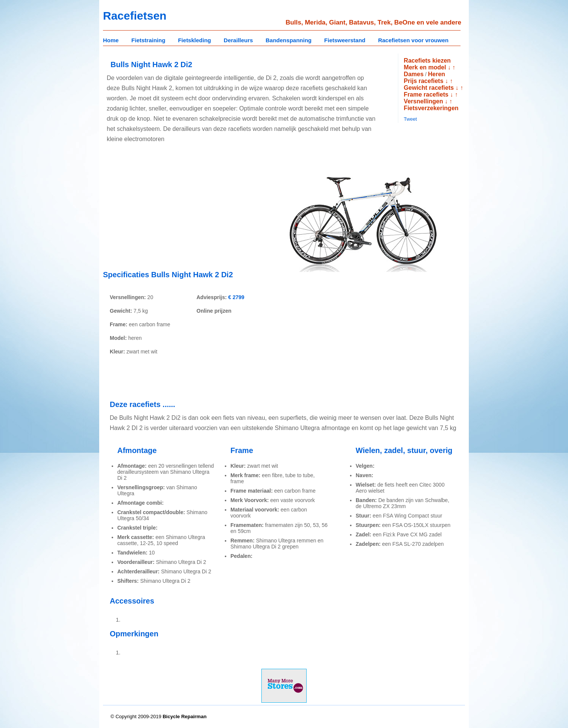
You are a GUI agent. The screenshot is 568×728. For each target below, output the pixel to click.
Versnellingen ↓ (426, 101)
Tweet (411, 119)
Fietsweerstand (345, 40)
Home (111, 40)
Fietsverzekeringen (431, 108)
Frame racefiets (426, 94)
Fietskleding (195, 40)
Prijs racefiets (424, 81)
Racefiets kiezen (428, 61)
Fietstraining (148, 40)
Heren (437, 74)
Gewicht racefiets (429, 88)
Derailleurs (238, 40)
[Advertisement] (166, 212)
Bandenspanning (289, 40)
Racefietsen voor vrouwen (413, 40)
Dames (414, 74)
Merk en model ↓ (427, 67)
